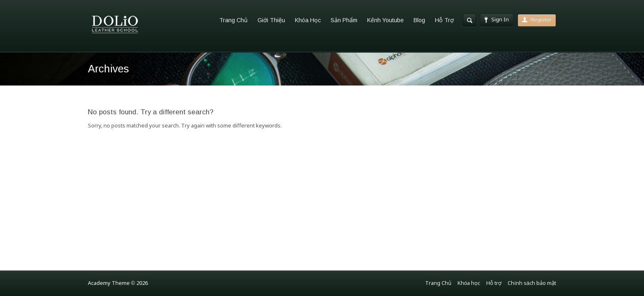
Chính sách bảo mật (532, 283)
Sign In (497, 20)
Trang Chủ (233, 20)
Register (537, 20)
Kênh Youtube (385, 20)
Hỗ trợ (494, 283)
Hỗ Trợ (444, 20)
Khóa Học (308, 20)
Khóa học (469, 283)
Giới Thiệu (271, 20)
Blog (419, 20)
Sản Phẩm (344, 20)
